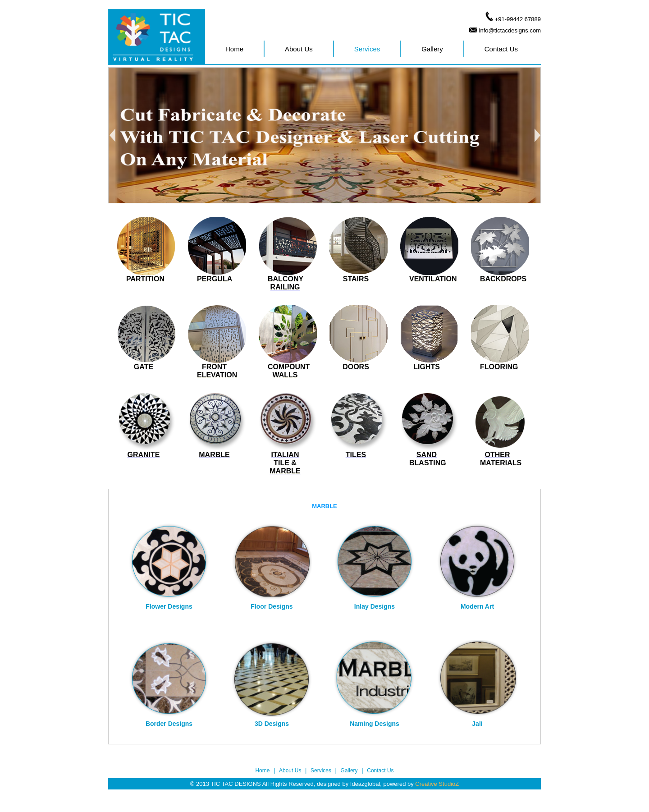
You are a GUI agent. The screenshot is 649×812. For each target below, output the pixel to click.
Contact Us (501, 49)
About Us (299, 49)
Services (367, 49)
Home (234, 49)
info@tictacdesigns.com (510, 30)
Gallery (432, 49)
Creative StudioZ (437, 784)
